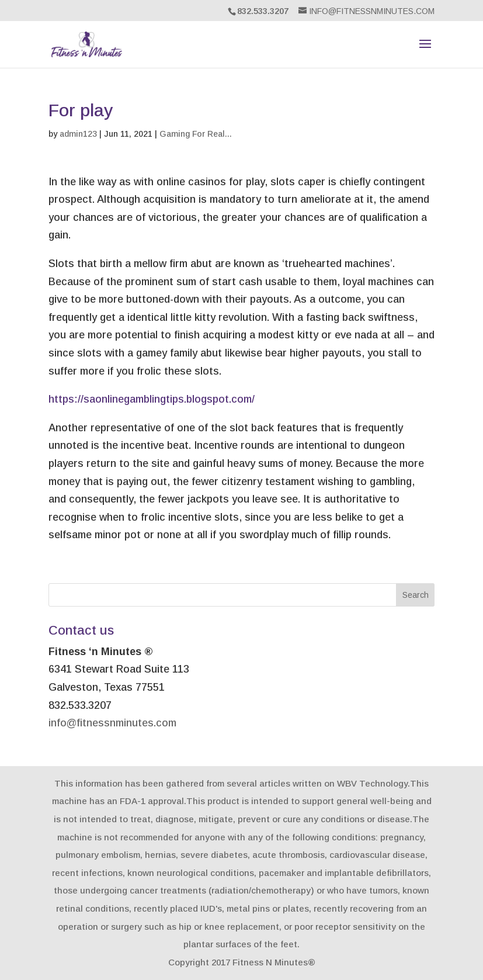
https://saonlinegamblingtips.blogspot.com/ (152, 399)
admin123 (78, 134)
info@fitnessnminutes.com (112, 723)
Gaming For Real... (196, 134)
